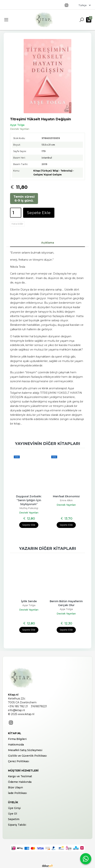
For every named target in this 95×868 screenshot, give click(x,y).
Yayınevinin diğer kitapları (48, 444)
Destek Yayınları (29, 513)
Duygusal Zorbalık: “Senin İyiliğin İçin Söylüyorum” (29, 500)
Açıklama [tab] (48, 243)
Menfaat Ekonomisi (66, 496)
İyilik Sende (29, 601)
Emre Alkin (66, 500)
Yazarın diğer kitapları (48, 548)
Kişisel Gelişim (53, 175)
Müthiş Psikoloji (29, 508)
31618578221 (39, 706)
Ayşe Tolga (29, 605)
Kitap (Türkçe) (42, 171)
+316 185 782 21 (18, 706)
